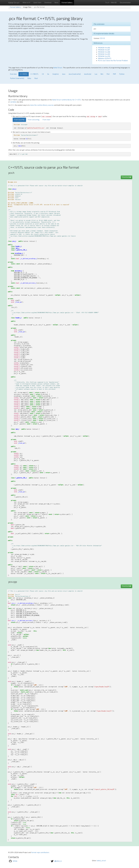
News (57, 3)
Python (122, 74)
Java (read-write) (75, 74)
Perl (108, 74)
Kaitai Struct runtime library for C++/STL (67, 100)
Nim (102, 74)
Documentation (125, 3)
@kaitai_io (58, 861)
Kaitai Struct (58, 68)
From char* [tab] (47, 120)
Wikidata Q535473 (105, 59)
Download (48, 3)
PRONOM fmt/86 (104, 48)
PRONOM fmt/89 (104, 54)
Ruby (29, 78)
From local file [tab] (19, 120)
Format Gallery (67, 3)
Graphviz (56, 74)
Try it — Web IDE (111, 3)
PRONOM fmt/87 (104, 50)
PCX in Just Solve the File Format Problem (113, 61)
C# (43, 74)
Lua (96, 74)
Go (48, 74)
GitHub (15, 861)
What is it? (26, 3)
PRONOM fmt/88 (104, 52)
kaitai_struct (101, 861)
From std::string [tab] (34, 120)
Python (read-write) (17, 78)
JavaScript (88, 74)
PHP (114, 74)
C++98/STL (35, 74)
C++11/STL (24, 74)
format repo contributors (40, 853)
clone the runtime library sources (42, 105)
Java (64, 74)
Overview (13, 74)
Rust (36, 78)
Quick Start (37, 3)
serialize (13, 102)
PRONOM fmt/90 (104, 56)
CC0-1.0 (102, 38)
